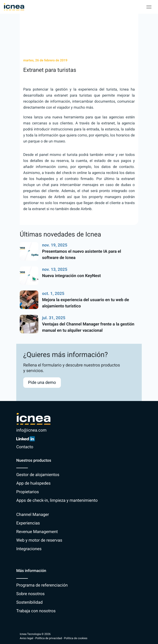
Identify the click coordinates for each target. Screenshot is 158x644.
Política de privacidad (49, 638)
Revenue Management (37, 532)
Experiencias (28, 523)
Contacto (25, 447)
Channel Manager (33, 515)
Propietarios (28, 492)
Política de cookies (76, 638)
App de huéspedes (33, 483)
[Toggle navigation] (149, 7)
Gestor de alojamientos (38, 475)
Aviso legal (26, 638)
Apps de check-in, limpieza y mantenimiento (57, 500)
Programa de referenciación (42, 585)
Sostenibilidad (29, 602)
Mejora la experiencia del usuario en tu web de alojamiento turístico (86, 303)
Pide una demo (42, 383)
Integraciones (29, 549)
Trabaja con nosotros (36, 611)
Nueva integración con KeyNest (71, 276)
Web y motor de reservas (39, 540)
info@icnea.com (31, 430)
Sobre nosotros (30, 594)
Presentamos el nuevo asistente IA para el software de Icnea (82, 255)
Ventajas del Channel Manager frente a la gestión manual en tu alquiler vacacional (88, 327)
